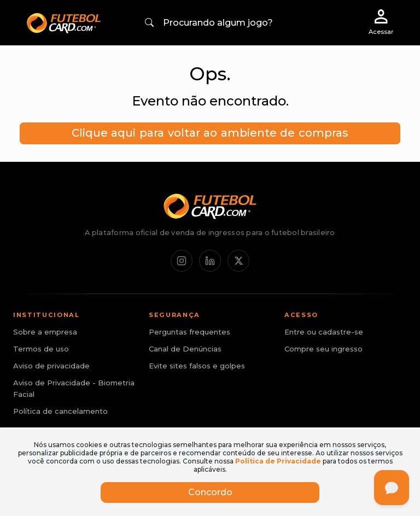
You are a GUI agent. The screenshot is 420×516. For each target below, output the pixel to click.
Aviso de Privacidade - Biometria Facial (74, 388)
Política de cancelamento (60, 411)
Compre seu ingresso (323, 349)
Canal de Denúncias (185, 349)
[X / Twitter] (238, 261)
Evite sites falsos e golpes (197, 366)
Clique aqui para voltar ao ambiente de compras (210, 133)
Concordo (210, 492)
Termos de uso (41, 349)
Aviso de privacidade (51, 366)
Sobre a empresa (45, 332)
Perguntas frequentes (189, 332)
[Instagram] (182, 261)
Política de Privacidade (278, 461)
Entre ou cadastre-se (324, 332)
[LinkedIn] (210, 261)
